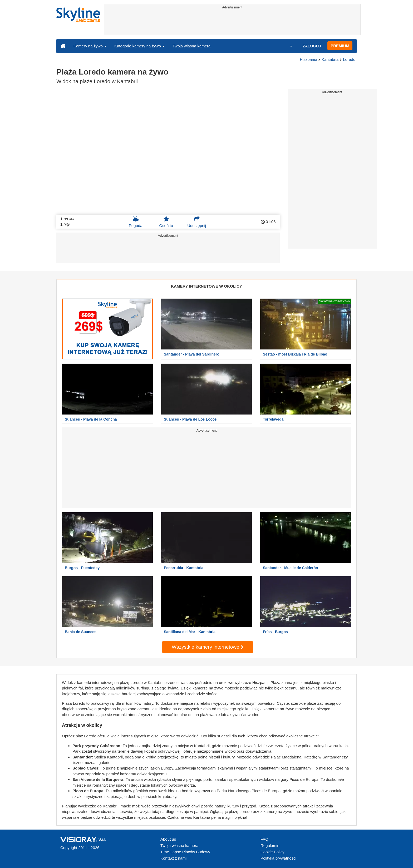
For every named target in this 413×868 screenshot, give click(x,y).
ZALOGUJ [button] (312, 46)
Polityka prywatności (278, 858)
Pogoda (136, 222)
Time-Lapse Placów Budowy (185, 852)
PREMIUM (340, 46)
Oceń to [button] (166, 222)
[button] (288, 46)
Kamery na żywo (90, 46)
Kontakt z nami (173, 858)
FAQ (264, 839)
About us (168, 839)
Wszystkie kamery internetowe (208, 647)
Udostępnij (197, 222)
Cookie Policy (272, 852)
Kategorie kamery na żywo (139, 46)
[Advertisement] (232, 23)
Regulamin (270, 845)
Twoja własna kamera (191, 46)
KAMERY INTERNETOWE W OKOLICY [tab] (206, 286)
